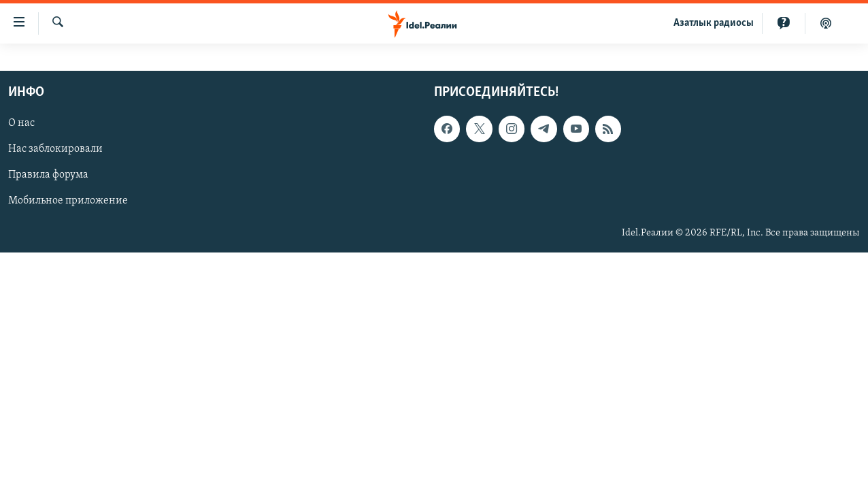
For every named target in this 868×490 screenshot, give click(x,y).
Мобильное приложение (68, 201)
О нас (21, 123)
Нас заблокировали (55, 149)
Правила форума (48, 175)
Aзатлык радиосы (714, 23)
